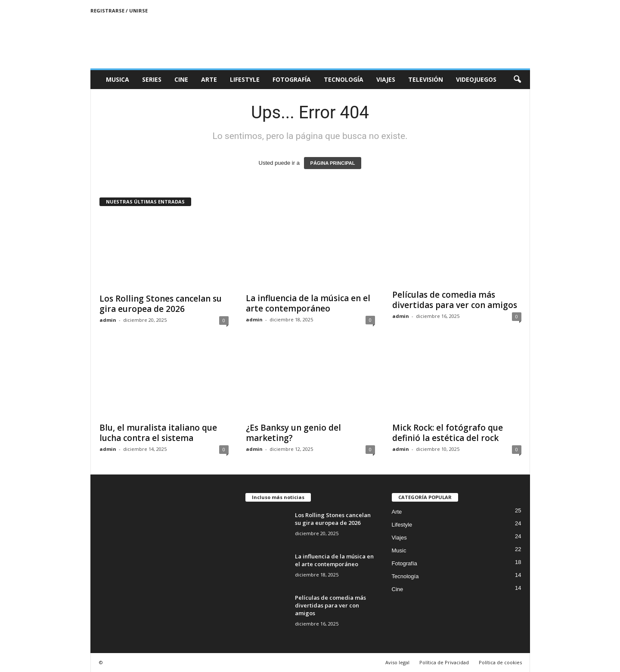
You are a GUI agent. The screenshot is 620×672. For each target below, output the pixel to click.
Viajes (386, 79)
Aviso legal (397, 662)
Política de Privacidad (444, 662)
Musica (118, 79)
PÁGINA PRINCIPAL (333, 163)
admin (108, 320)
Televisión (426, 79)
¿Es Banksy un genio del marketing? (293, 433)
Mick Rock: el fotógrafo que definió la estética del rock (448, 433)
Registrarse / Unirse (119, 11)
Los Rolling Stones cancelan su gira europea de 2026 (161, 304)
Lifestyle (245, 79)
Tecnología (344, 79)
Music (399, 550)
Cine (181, 79)
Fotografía (292, 79)
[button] (517, 80)
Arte (209, 79)
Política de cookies (500, 662)
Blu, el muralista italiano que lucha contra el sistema (158, 433)
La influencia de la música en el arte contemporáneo (308, 303)
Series (152, 79)
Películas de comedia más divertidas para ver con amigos (455, 300)
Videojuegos (476, 79)
